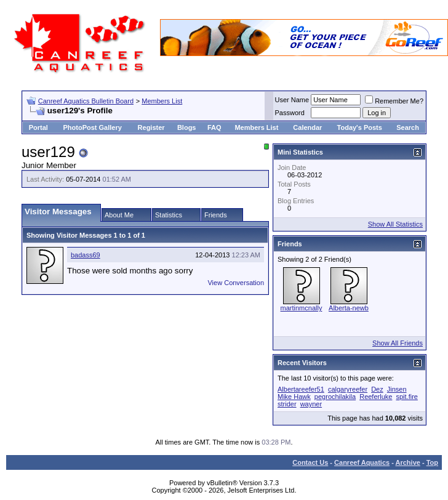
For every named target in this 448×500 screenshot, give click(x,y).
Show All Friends (398, 343)
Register (151, 127)
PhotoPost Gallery (92, 127)
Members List (162, 101)
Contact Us (310, 462)
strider (287, 404)
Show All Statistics (395, 224)
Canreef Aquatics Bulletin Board (86, 101)
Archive (408, 462)
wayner (311, 404)
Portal (38, 127)
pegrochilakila (335, 397)
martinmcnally (302, 308)
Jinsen (397, 389)
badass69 (86, 255)
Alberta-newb (349, 308)
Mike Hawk (294, 397)
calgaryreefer (348, 389)
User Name (292, 100)
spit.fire (406, 397)
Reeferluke (376, 397)
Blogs (187, 127)
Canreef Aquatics (362, 462)
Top (432, 462)
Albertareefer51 (301, 389)
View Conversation (236, 283)
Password (290, 113)
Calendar (307, 127)
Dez (377, 389)
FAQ (214, 127)
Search (408, 127)
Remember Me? (394, 101)
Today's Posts (360, 127)
